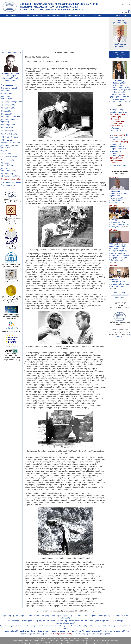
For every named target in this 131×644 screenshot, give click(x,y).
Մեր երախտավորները (11, 52)
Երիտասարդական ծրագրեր (13, 626)
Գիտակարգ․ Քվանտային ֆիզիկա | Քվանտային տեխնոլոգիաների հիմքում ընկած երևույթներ (119, 196)
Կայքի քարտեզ (8, 185)
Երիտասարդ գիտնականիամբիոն (119, 55)
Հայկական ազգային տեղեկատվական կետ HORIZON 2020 (11, 315)
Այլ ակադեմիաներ (9, 134)
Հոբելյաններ (7, 154)
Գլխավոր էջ (11, 15)
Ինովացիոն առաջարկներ (34, 621)
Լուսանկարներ (8, 125)
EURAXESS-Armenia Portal (11, 331)
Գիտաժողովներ (8, 108)
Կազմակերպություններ (76, 15)
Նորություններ (8, 160)
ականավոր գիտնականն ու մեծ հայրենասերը (11, 78)
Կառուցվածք (7, 85)
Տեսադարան (7, 128)
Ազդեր (4, 151)
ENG (126, 5)
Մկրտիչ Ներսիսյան (11, 74)
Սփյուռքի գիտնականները (117, 631)
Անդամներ (98, 15)
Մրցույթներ (6, 111)
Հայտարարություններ (11, 182)
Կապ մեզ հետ (120, 15)
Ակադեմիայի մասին (33, 15)
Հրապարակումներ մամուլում (16, 631)
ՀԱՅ (123, 5)
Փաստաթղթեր (8, 93)
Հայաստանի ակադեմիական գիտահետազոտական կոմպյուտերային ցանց (11, 356)
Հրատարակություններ (12, 102)
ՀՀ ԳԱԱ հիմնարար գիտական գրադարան (11, 280)
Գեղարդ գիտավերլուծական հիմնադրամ (11, 246)
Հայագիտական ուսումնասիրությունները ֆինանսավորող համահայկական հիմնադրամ (11, 219)
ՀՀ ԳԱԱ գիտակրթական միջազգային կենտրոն (11, 265)
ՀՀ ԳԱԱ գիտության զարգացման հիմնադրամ (11, 200)
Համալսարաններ (9, 157)
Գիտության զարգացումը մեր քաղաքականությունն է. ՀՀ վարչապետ (119, 282)
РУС (130, 5)
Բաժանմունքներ (55, 15)
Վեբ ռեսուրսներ (8, 131)
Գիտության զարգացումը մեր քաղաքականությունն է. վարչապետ (119, 222)
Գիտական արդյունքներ (93, 631)
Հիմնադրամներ (8, 105)
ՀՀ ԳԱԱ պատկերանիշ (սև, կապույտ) (120, 322)
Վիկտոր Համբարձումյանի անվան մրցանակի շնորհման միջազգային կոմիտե (11, 299)
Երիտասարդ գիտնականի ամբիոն (36, 634)
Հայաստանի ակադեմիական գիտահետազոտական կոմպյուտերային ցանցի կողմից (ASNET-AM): (82, 641)
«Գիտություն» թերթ (10, 137)
